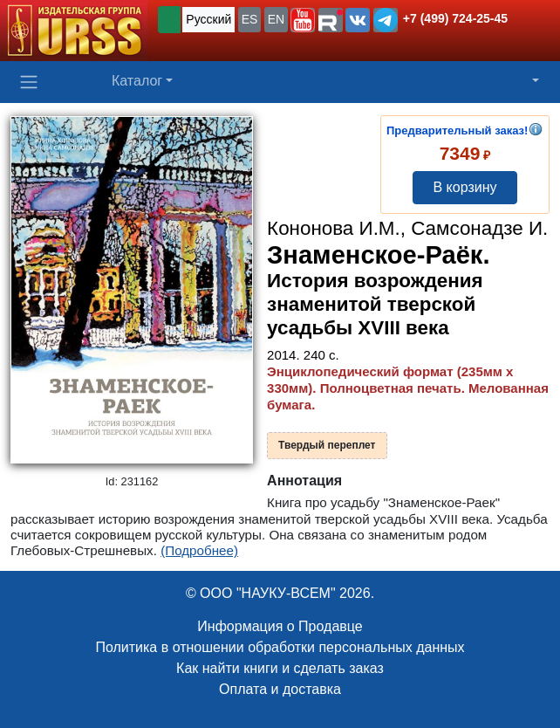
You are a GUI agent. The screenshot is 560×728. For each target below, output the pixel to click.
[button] (303, 20)
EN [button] (276, 19)
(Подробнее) (199, 550)
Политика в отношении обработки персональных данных (280, 647)
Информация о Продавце (280, 626)
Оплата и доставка (280, 689)
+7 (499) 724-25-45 (455, 18)
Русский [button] (208, 19)
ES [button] (250, 19)
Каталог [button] (137, 81)
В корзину (464, 187)
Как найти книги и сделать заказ (280, 668)
